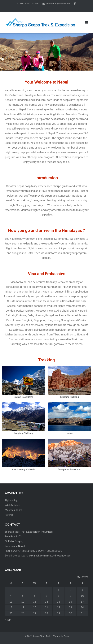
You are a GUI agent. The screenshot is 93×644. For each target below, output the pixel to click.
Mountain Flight (13, 510)
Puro (66, 636)
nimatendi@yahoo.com (58, 4)
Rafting (9, 515)
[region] (46, 52)
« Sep (8, 620)
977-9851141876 (29, 4)
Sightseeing (11, 500)
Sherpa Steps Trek (42, 636)
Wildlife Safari (12, 505)
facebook (75, 4)
